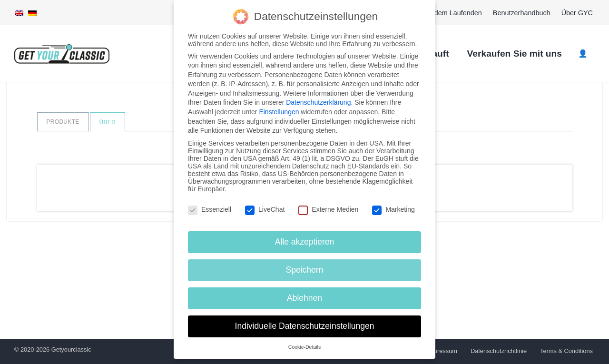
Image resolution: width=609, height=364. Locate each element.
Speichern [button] (305, 269)
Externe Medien (328, 208)
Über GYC (577, 13)
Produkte (63, 122)
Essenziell (210, 208)
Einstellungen (279, 111)
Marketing (393, 208)
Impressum (442, 351)
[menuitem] (19, 13)
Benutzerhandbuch (522, 13)
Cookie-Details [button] (304, 346)
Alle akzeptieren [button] (305, 241)
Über (108, 122)
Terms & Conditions (566, 351)
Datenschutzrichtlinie (499, 351)
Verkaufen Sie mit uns (515, 54)
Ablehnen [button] (304, 297)
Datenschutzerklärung (318, 102)
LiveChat (265, 208)
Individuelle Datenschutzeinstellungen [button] (305, 325)
